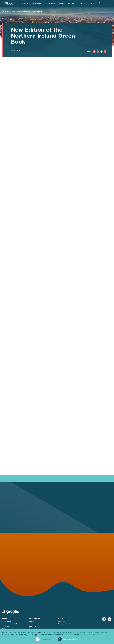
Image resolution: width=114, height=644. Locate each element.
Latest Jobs (61, 621)
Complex (33, 624)
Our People (6, 626)
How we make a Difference (12, 624)
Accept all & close (69, 639)
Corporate (33, 626)
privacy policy (92, 635)
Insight (9, 11)
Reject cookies (46, 639)
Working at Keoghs (64, 624)
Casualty (32, 621)
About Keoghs (7, 621)
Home (4, 11)
